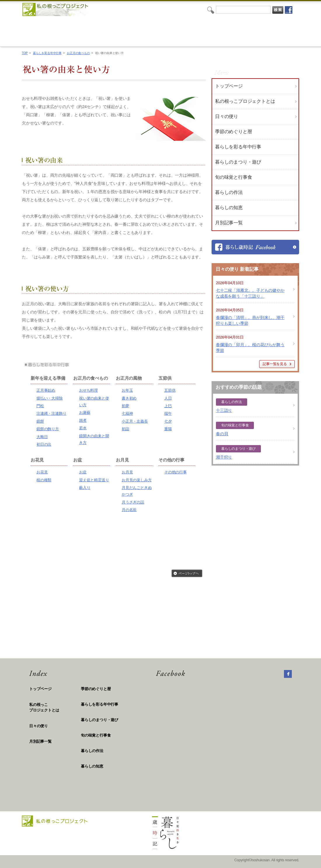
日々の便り (227, 116)
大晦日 (42, 437)
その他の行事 (176, 472)
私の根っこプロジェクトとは (245, 101)
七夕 (168, 421)
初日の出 (44, 444)
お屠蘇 (85, 413)
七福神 (127, 413)
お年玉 (127, 390)
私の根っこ (55, 708)
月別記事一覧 (229, 223)
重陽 (168, 429)
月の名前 (129, 510)
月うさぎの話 (133, 502)
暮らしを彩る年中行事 (47, 53)
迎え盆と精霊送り (94, 480)
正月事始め (46, 390)
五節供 (170, 390)
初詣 (125, 429)
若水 (83, 428)
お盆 (83, 472)
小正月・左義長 (135, 421)
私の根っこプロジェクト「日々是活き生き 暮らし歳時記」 (156, 31)
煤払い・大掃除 (50, 398)
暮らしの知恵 (92, 766)
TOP (25, 53)
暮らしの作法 (92, 751)
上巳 (168, 406)
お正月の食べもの (78, 53)
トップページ (229, 86)
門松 (40, 406)
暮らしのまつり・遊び (100, 720)
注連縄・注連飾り (51, 413)
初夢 (125, 406)
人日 (168, 398)
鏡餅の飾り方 (48, 429)
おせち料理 (88, 390)
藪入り (85, 488)
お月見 (127, 472)
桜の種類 (44, 480)
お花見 (42, 472)
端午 (168, 413)
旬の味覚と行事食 (96, 735)
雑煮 (83, 420)
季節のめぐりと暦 (96, 689)
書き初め (129, 398)
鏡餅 (40, 421)
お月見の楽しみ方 (137, 480)
